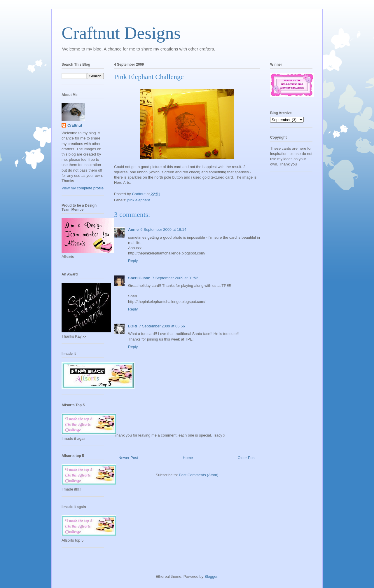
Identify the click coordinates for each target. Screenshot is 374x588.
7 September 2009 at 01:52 (175, 278)
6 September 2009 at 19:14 (163, 230)
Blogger (211, 576)
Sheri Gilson (139, 278)
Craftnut (75, 125)
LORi (133, 326)
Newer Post (128, 458)
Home (188, 458)
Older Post (247, 458)
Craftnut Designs (121, 33)
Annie (133, 230)
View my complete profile (83, 188)
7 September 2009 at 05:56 (162, 326)
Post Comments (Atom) (199, 475)
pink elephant (139, 200)
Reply (133, 261)
